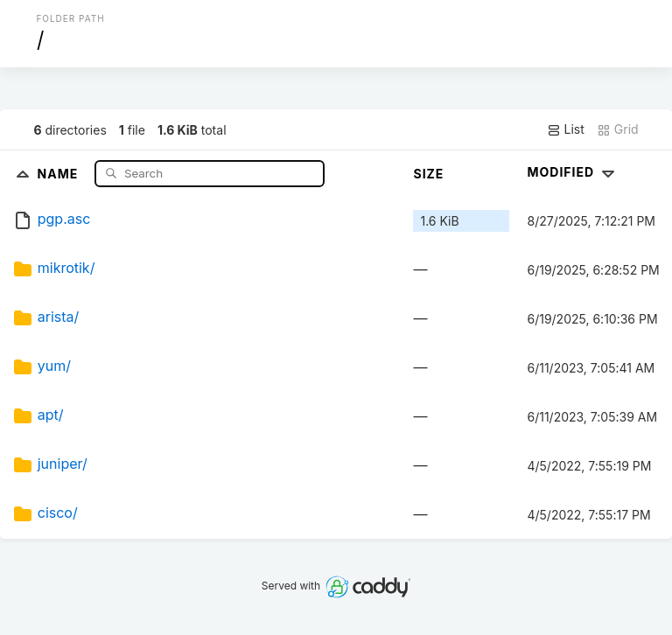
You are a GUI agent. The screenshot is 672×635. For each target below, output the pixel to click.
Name (60, 173)
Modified (573, 172)
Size (428, 174)
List (566, 129)
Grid (618, 129)
